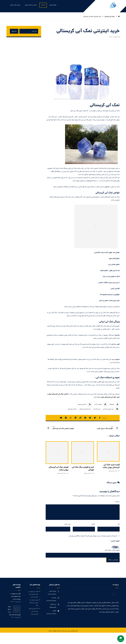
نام (119, 524)
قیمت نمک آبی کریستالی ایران (58, 394)
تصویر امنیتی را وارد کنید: (112, 550)
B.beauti (112, 405)
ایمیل (93, 524)
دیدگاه (117, 502)
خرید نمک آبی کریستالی (85, 409)
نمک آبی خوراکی (88, 473)
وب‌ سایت (67, 524)
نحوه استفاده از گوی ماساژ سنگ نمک (34, 603)
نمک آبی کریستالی (82, 405)
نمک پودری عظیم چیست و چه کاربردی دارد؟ (33, 611)
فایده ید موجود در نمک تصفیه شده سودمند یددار (33, 594)
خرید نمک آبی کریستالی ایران (110, 397)
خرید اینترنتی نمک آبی (108, 409)
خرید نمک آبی (97, 409)
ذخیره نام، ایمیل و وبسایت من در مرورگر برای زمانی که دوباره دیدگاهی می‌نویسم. (93, 536)
